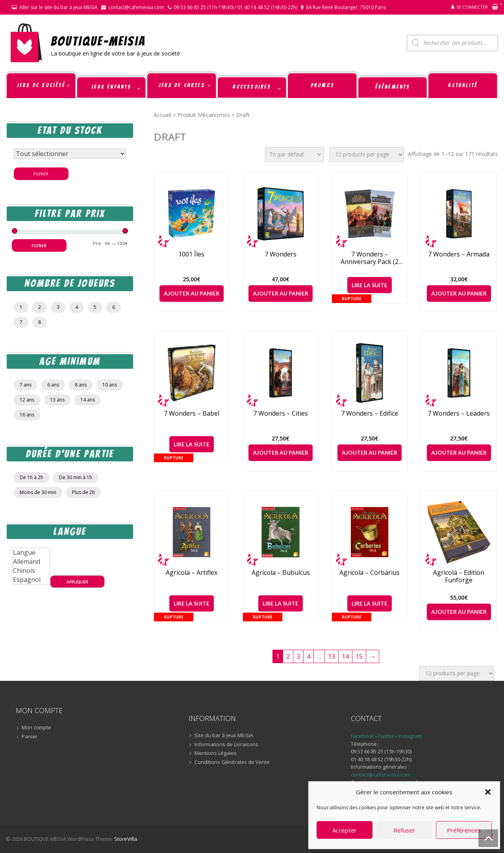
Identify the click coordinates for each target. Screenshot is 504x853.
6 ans (53, 385)
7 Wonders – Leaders (459, 413)
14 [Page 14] (345, 656)
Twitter (387, 736)
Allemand (31, 562)
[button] (488, 792)
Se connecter (472, 7)
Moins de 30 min (38, 492)
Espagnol (31, 580)
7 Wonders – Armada (459, 254)
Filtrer (41, 174)
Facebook (362, 736)
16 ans (27, 415)
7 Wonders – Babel (192, 413)
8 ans (81, 385)
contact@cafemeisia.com (136, 7)
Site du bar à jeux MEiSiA (224, 736)
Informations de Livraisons (226, 745)
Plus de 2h (83, 492)
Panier (30, 737)
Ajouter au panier (192, 293)
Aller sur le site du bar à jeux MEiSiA (58, 7)
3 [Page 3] (298, 656)
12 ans (27, 400)
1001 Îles (191, 254)
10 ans (110, 385)
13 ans (57, 400)
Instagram (410, 736)
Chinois (31, 571)
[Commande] (295, 154)
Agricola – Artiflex (192, 573)
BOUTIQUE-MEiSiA (98, 41)
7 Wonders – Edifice (370, 413)
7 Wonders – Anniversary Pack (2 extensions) (370, 258)
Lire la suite (370, 285)
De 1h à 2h (31, 477)
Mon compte (36, 728)
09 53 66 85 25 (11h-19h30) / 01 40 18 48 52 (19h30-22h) (235, 7)
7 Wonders (281, 254)
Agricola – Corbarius (370, 573)
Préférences (464, 830)
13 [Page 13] (332, 656)
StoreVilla (126, 839)
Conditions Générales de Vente (232, 762)
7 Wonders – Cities (281, 413)
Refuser (404, 830)
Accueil (162, 115)
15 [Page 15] (359, 656)
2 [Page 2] (288, 656)
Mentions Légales (216, 753)
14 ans (88, 400)
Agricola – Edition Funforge (459, 576)
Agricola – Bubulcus (281, 573)
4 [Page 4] (309, 656)
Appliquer (77, 582)
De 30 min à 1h (76, 477)
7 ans (26, 385)
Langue (31, 553)
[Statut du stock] (70, 154)
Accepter (345, 830)
